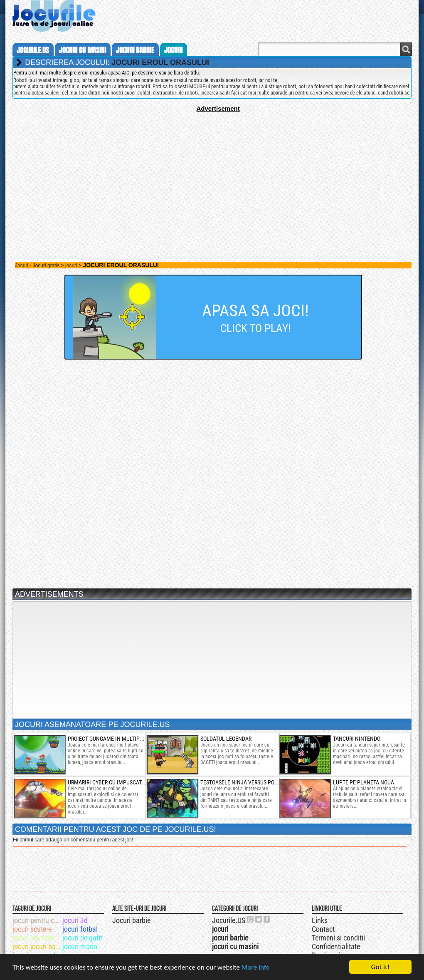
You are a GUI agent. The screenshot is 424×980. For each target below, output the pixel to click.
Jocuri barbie (131, 920)
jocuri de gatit (82, 938)
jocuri (173, 50)
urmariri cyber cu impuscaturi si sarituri (123, 782)
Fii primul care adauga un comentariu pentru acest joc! (73, 840)
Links (320, 920)
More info (256, 968)
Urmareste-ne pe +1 (251, 919)
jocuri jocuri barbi (37, 947)
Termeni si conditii (338, 938)
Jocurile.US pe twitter (259, 919)
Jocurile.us (33, 50)
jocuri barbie (135, 50)
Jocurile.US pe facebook (267, 919)
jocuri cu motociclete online (37, 938)
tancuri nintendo (357, 739)
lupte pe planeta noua (364, 782)
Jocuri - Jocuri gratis (37, 265)
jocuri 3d (75, 920)
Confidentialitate (336, 947)
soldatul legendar (226, 739)
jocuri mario (80, 947)
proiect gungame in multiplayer (111, 739)
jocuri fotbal (80, 929)
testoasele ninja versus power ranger (253, 782)
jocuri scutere (32, 929)
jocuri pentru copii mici (37, 920)
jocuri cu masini (83, 50)
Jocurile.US (229, 920)
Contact (323, 929)
